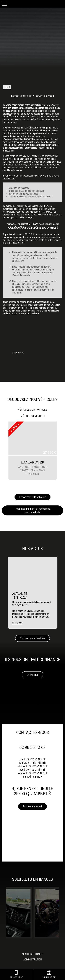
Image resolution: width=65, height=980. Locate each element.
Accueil (7, 87)
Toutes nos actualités (32, 638)
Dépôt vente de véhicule (32, 497)
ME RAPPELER (49, 974)
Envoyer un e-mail (33, 806)
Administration (33, 960)
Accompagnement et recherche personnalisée (32, 510)
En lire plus (32, 675)
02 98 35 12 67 (33, 747)
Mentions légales (32, 954)
